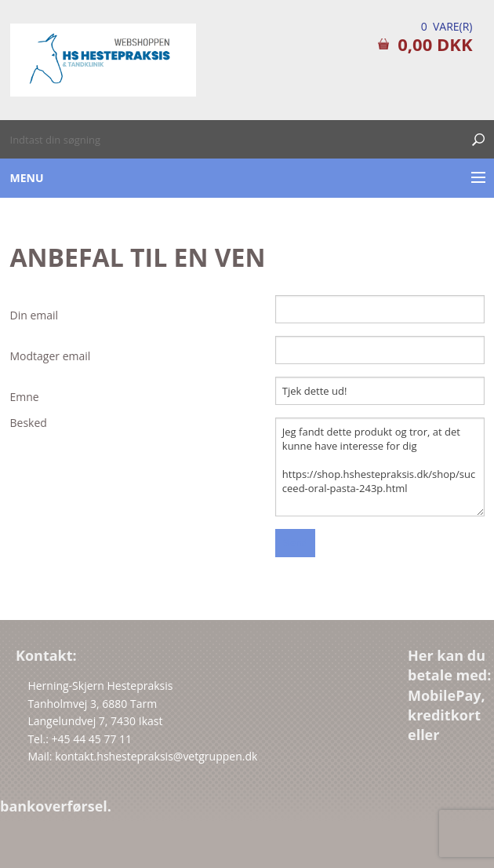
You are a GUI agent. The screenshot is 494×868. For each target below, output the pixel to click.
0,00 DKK (435, 44)
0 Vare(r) (447, 26)
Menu (27, 178)
